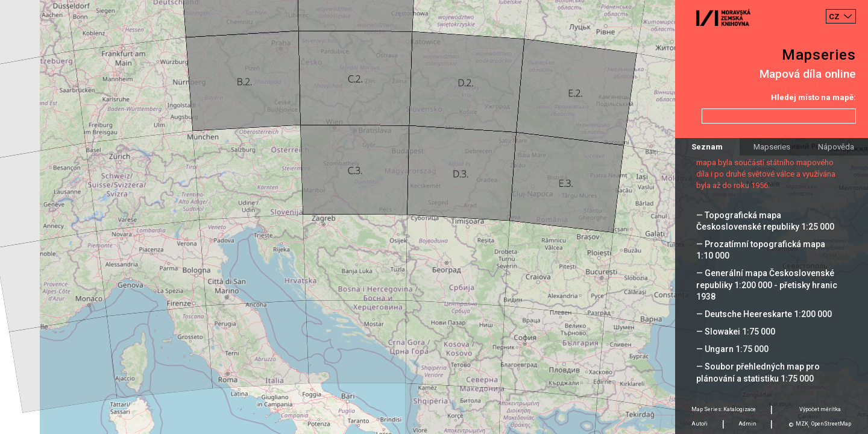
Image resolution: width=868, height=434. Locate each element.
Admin (747, 424)
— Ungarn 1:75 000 (732, 349)
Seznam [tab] (707, 147)
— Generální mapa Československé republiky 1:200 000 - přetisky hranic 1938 (767, 285)
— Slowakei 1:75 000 (736, 332)
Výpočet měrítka (820, 409)
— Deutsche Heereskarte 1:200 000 (764, 314)
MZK (802, 424)
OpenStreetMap (831, 424)
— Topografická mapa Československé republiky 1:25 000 (765, 221)
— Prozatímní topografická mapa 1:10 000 (761, 250)
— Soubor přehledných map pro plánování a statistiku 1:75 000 (758, 372)
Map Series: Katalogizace (724, 409)
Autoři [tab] (700, 424)
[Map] (434, 217)
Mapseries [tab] (772, 147)
